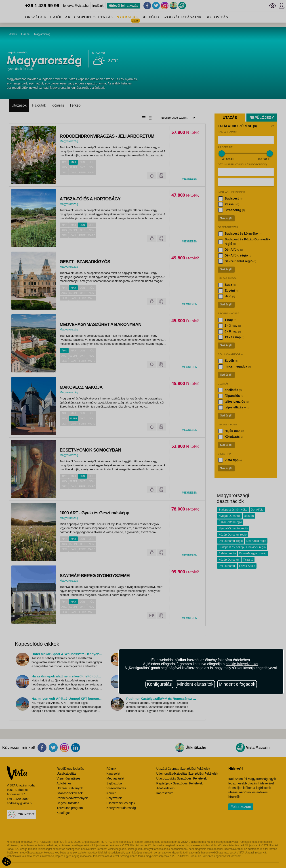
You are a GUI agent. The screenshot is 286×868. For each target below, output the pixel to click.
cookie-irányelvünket (242, 664)
